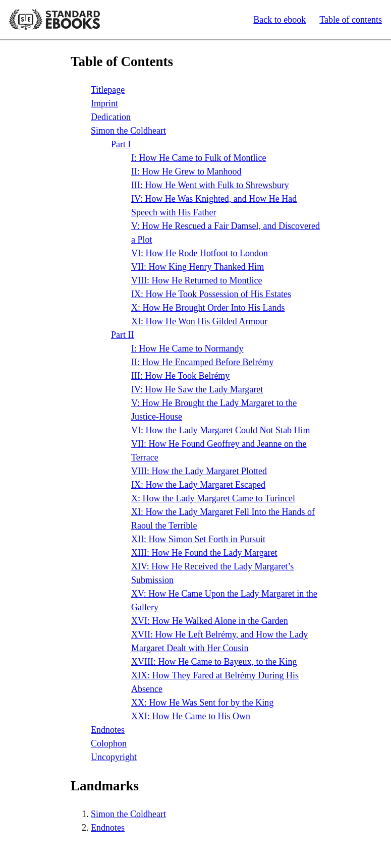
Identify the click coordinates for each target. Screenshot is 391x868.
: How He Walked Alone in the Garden (210, 621)
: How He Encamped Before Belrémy (202, 362)
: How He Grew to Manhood (186, 171)
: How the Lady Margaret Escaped (198, 485)
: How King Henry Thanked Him (198, 267)
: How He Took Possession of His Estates (211, 294)
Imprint (104, 103)
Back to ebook (280, 20)
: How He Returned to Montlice (197, 280)
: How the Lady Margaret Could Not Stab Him (221, 430)
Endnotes (108, 730)
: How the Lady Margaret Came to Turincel (213, 498)
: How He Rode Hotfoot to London (200, 253)
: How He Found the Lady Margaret (204, 553)
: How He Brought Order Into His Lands (208, 308)
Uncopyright (114, 757)
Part (121, 144)
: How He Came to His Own (191, 716)
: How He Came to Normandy (187, 349)
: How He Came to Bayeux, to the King (214, 662)
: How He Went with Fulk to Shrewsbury (210, 185)
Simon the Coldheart (128, 131)
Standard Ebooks (54, 20)
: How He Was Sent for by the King (202, 703)
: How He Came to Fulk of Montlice (199, 158)
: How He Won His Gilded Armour (199, 321)
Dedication (111, 117)
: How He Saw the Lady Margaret (197, 389)
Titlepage (108, 90)
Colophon (109, 743)
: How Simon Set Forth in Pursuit (198, 539)
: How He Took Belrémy (180, 376)
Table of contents (351, 20)
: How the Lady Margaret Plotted (199, 471)
